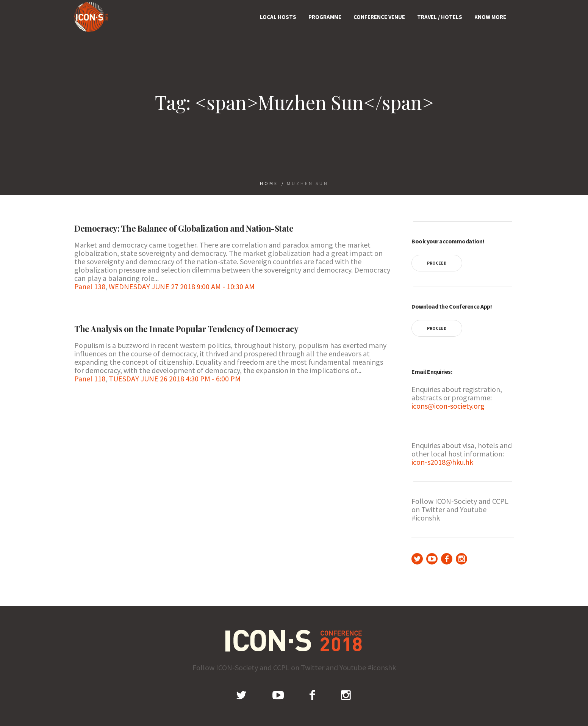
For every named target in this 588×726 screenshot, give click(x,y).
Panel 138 (90, 286)
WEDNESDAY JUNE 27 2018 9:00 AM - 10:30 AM (182, 286)
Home (269, 183)
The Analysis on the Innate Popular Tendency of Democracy (186, 329)
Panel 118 (90, 379)
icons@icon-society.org (448, 406)
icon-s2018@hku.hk (442, 462)
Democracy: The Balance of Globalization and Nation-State (184, 228)
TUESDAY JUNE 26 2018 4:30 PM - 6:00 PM (175, 379)
